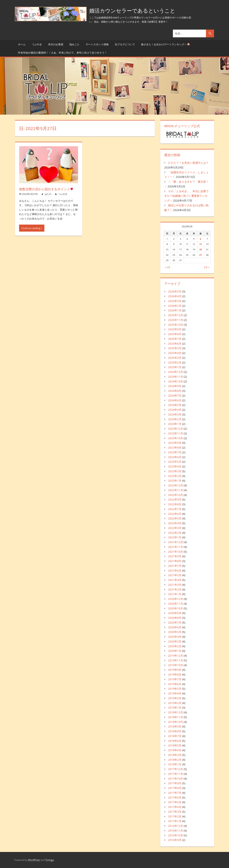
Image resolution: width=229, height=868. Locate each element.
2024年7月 (175, 396)
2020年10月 (176, 608)
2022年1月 (175, 537)
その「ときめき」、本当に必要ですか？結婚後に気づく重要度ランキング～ (186, 196)
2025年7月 (175, 339)
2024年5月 (175, 405)
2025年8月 (175, 334)
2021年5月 (175, 575)
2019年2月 (175, 703)
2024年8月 (175, 391)
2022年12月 (176, 485)
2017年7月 (175, 793)
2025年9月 (175, 329)
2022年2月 (175, 533)
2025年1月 (175, 367)
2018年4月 (175, 750)
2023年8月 (175, 448)
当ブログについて (125, 44)
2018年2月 (175, 760)
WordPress (34, 860)
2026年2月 (175, 306)
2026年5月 (175, 291)
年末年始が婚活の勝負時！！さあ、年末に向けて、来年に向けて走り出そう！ (62, 53)
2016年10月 (176, 835)
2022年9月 (175, 499)
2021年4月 (175, 580)
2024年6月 (175, 400)
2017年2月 (175, 816)
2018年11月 (176, 717)
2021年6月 (175, 571)
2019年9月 (175, 670)
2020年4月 (175, 637)
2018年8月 (175, 731)
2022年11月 (176, 490)
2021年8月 (175, 561)
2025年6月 (175, 344)
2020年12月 (176, 599)
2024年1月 (175, 424)
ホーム (22, 44)
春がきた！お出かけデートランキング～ (165, 44)
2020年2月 (175, 646)
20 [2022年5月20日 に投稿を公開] (201, 249)
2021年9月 (175, 556)
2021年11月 (176, 547)
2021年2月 (175, 589)
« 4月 (168, 267)
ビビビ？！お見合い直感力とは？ (188, 163)
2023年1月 (175, 481)
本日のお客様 (56, 44)
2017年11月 (176, 774)
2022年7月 (175, 509)
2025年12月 (176, 315)
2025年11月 (176, 320)
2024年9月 (175, 386)
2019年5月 (175, 689)
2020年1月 (175, 651)
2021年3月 (175, 585)
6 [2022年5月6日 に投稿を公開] (201, 239)
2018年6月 (175, 741)
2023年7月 (175, 452)
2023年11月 (176, 433)
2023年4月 (175, 466)
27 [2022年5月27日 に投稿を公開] (201, 255)
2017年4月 (175, 807)
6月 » (207, 267)
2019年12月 (176, 656)
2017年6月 (175, 798)
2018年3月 (175, 755)
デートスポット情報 (97, 44)
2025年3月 (175, 358)
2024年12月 (176, 372)
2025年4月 (175, 353)
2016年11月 (176, 831)
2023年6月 (175, 457)
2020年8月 (175, 618)
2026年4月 (175, 296)
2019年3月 (175, 698)
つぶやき (37, 44)
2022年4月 (175, 523)
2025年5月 (175, 348)
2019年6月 (175, 684)
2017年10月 (176, 779)
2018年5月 (175, 745)
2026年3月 (175, 301)
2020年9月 (175, 613)
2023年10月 (176, 438)
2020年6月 (175, 627)
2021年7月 (175, 566)
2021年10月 (176, 552)
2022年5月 (175, 518)
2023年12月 (176, 429)
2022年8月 (175, 504)
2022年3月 (175, 528)
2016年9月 (175, 840)
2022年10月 (176, 495)
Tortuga (50, 860)
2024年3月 (175, 414)
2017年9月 (175, 783)
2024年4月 (175, 410)
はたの (48, 200)
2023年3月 (175, 471)
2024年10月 (176, 381)
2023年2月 (175, 476)
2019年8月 (175, 674)
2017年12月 (176, 769)
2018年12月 (176, 712)
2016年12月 (176, 826)
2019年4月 (175, 693)
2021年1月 (175, 594)
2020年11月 (176, 604)
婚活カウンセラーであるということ (136, 10)
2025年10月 (176, 325)
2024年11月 (176, 377)
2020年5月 (175, 632)
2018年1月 (175, 764)
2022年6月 (175, 514)
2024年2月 (175, 419)
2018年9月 (175, 726)
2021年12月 (176, 542)
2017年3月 (175, 812)
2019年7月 (175, 679)
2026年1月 (175, 310)
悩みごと (74, 44)
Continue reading (31, 234)
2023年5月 (175, 462)
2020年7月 (175, 623)
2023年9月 (175, 443)
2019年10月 (176, 665)
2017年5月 (175, 802)
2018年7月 (175, 736)
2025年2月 (175, 362)
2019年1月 (175, 708)
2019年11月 (176, 660)
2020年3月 (175, 641)
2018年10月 (176, 722)
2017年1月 (175, 821)
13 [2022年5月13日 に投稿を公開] (201, 244)
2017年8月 (175, 788)
